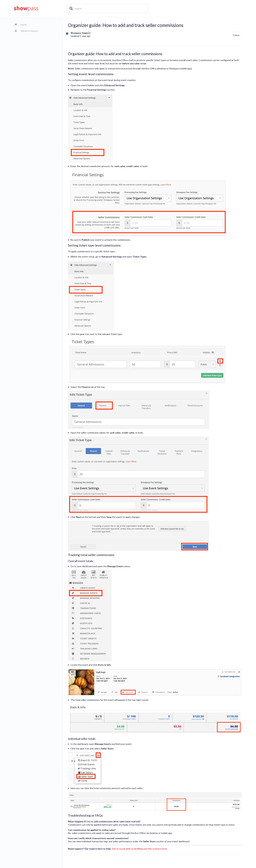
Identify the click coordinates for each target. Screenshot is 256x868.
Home (24, 25)
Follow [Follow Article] (236, 35)
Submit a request (29, 31)
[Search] (107, 9)
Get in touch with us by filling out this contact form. (140, 849)
